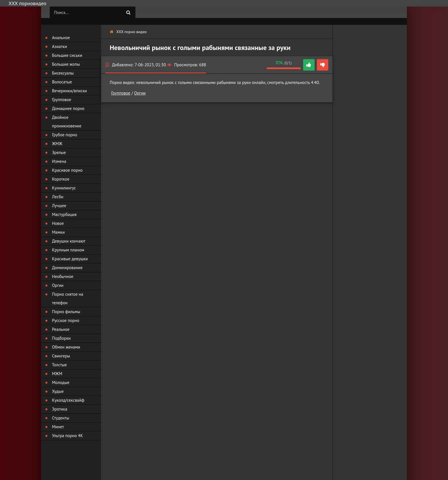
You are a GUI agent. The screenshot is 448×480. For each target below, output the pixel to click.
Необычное (63, 276)
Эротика (60, 409)
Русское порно (66, 320)
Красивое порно (67, 170)
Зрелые (59, 152)
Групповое (121, 93)
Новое (58, 223)
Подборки (61, 338)
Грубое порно (65, 135)
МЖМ (57, 374)
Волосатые (62, 82)
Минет (58, 427)
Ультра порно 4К (67, 436)
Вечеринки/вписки (69, 91)
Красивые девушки (70, 259)
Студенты (61, 418)
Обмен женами (66, 347)
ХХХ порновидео (27, 3)
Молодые (61, 382)
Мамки (58, 232)
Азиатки (59, 46)
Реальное (61, 329)
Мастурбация (64, 214)
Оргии (140, 93)
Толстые (59, 365)
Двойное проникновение (67, 122)
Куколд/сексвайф (68, 400)
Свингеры (61, 356)
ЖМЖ (57, 144)
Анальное (61, 38)
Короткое (61, 179)
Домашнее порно (68, 108)
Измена (59, 161)
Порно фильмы (66, 312)
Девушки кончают (69, 241)
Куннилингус (64, 188)
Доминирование (67, 268)
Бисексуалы (63, 73)
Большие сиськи (67, 55)
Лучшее (59, 206)
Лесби (58, 197)
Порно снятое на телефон (68, 298)
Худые (58, 391)
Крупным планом (68, 250)
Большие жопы (66, 64)
